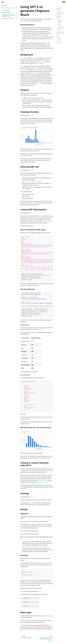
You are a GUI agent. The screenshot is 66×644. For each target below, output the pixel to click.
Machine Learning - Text (7, 18)
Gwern (22, 66)
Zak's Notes (4, 5)
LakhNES (41, 62)
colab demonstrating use (43, 482)
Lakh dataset (47, 616)
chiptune (38, 63)
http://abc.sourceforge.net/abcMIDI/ (32, 181)
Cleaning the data (60, 12)
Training (58, 35)
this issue (40, 329)
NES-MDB (34, 58)
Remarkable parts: (60, 7)
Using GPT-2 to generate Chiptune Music (9, 15)
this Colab (31, 115)
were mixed (39, 83)
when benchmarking (47, 221)
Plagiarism (60, 39)
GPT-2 (35, 68)
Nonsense (59, 41)
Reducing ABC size (60, 14)
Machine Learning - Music (8, 8)
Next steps (58, 43)
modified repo (42, 480)
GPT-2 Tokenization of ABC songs (60, 21)
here (39, 205)
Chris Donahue (24, 58)
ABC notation (24, 70)
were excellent (34, 73)
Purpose (58, 10)
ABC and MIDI (6, 10)
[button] (63, 2)
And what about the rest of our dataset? (61, 29)
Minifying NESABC (7, 12)
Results (58, 37)
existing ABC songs (40, 70)
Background (59, 9)
